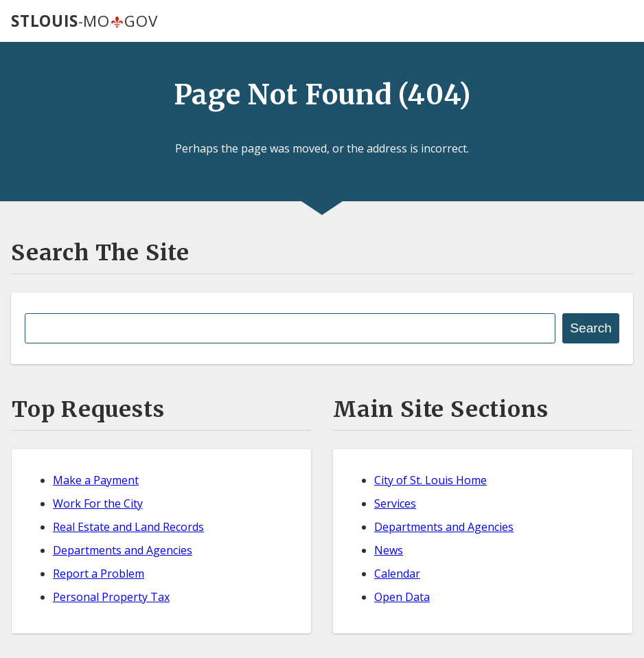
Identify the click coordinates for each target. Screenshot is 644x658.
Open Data (402, 597)
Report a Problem (99, 574)
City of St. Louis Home (430, 480)
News (389, 550)
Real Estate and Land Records (128, 527)
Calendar (397, 574)
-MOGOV (84, 21)
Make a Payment (96, 480)
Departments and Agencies (123, 550)
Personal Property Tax (111, 597)
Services (395, 503)
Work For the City (98, 503)
